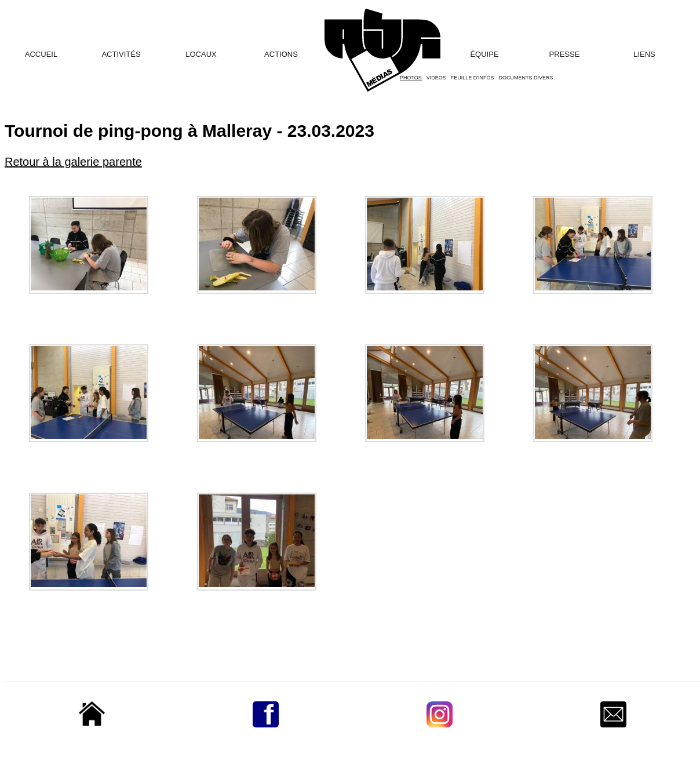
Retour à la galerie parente (73, 162)
